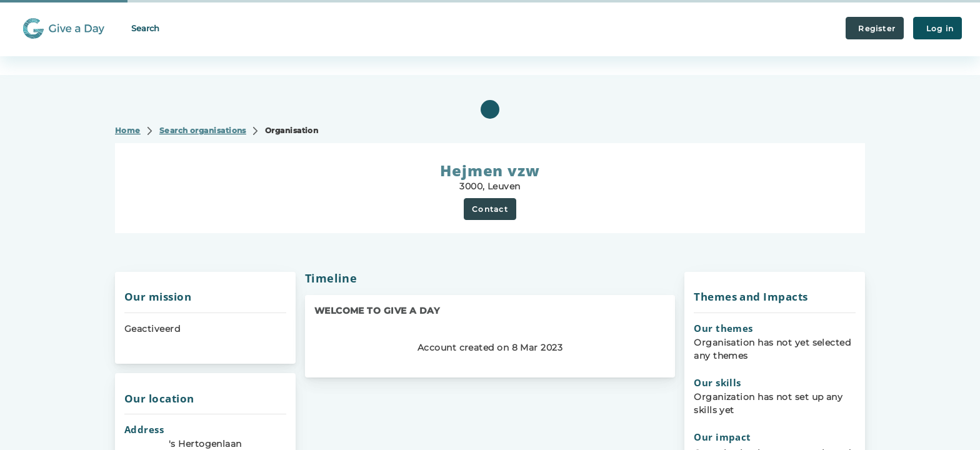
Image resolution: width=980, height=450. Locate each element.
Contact (490, 209)
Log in (937, 28)
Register (875, 28)
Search (145, 28)
